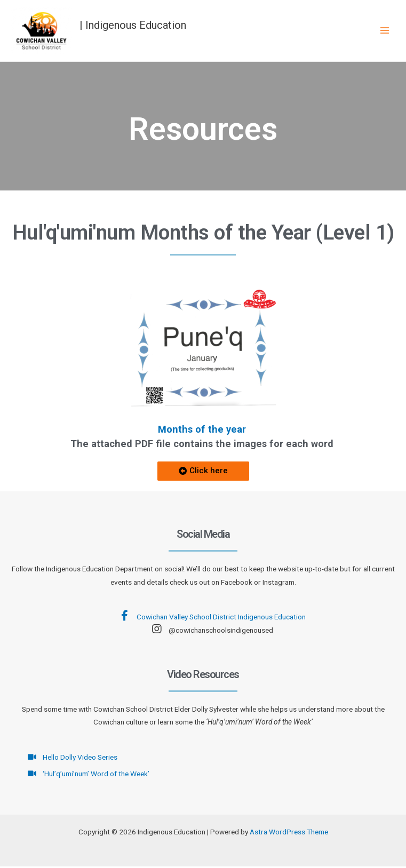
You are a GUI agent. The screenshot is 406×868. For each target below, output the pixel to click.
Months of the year (202, 431)
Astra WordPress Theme (289, 834)
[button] (203, 473)
